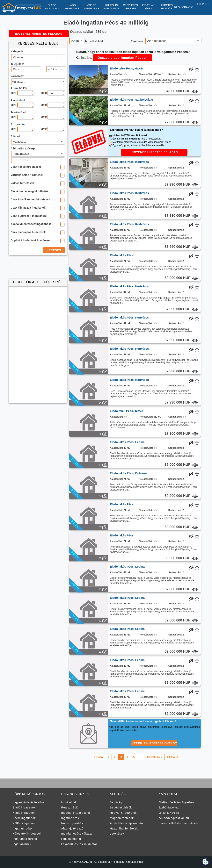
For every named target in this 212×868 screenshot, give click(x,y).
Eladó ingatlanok (24, 807)
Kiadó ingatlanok (24, 813)
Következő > (155, 757)
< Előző (98, 757)
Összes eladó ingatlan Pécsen (123, 58)
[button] (33, 92)
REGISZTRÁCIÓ (184, 7)
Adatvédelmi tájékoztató (127, 823)
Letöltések (117, 834)
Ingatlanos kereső (25, 839)
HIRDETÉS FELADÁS (166, 7)
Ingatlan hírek (22, 844)
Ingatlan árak (70, 818)
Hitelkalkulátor (71, 839)
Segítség (116, 802)
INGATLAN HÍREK (148, 7)
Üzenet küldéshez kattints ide (179, 823)
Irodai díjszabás (72, 823)
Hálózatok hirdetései (27, 834)
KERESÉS (54, 250)
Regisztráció (70, 807)
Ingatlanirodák (23, 829)
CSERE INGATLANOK (92, 7)
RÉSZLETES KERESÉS (130, 7)
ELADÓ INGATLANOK (52, 7)
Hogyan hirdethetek (123, 813)
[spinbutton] (24, 93)
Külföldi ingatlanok (25, 823)
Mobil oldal (69, 802)
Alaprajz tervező (72, 829)
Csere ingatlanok (24, 818)
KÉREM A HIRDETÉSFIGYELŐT (154, 743)
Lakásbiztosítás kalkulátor (79, 844)
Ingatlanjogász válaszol (77, 834)
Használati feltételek (124, 829)
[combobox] (38, 57)
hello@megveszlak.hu (174, 818)
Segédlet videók (121, 807)
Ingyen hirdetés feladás (29, 802)
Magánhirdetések (122, 818)
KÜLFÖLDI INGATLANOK (112, 7)
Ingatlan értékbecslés (76, 813)
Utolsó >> (173, 757)
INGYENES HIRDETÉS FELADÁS (39, 34)
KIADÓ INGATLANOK (72, 7)
